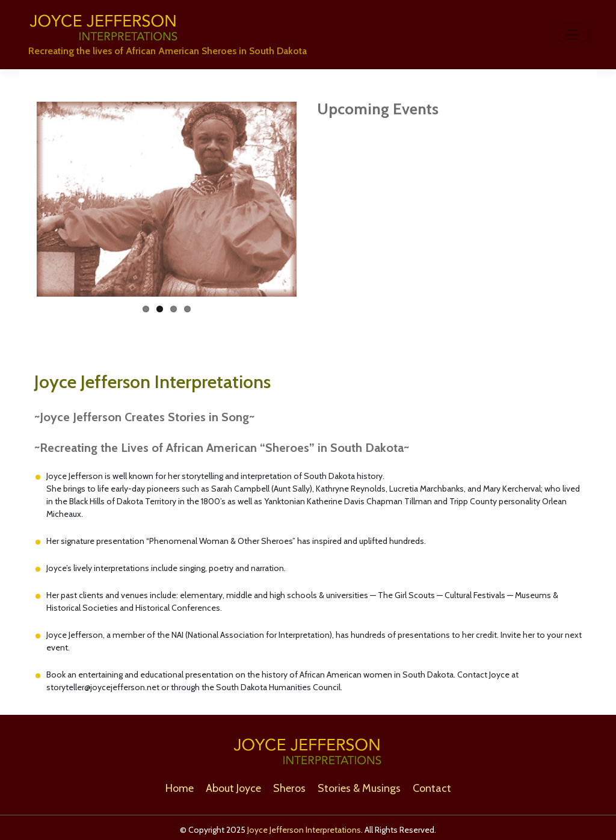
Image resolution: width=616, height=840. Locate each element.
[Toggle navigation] (572, 34)
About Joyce (233, 788)
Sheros (289, 788)
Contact (432, 788)
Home (180, 788)
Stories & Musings (359, 788)
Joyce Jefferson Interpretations (304, 830)
